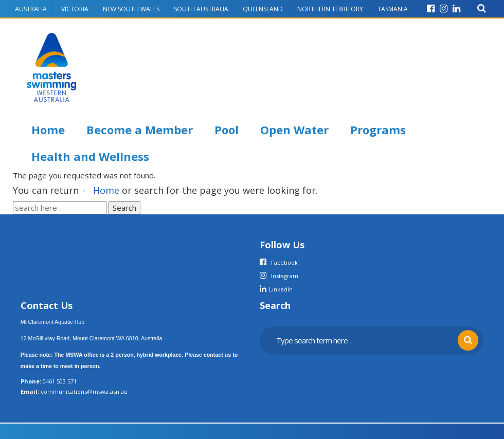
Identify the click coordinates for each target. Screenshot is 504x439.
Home (48, 130)
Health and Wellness (90, 156)
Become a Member (140, 130)
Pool (227, 130)
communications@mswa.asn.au (84, 391)
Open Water (294, 130)
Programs (378, 130)
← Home (100, 190)
